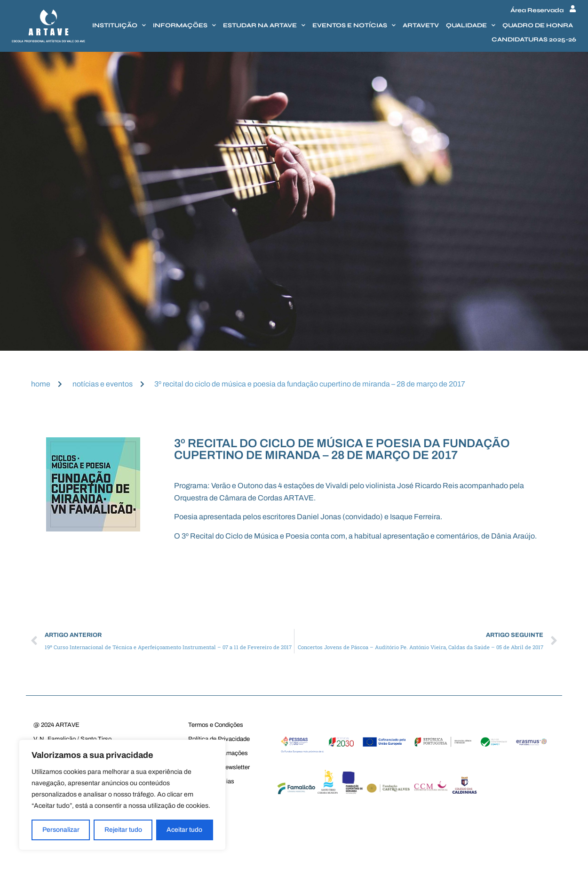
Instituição (119, 25)
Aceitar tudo (185, 830)
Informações (184, 25)
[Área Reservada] (573, 9)
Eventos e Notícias (354, 25)
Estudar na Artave (264, 25)
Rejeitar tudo (123, 830)
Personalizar (61, 830)
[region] (122, 795)
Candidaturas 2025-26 (534, 40)
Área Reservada (537, 10)
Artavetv (421, 25)
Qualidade (471, 25)
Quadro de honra (538, 25)
